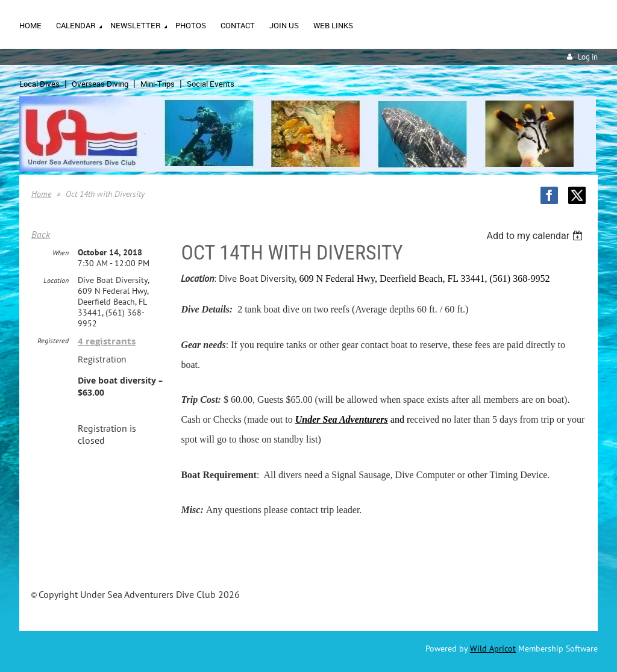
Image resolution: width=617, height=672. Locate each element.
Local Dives (39, 84)
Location (56, 280)
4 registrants (107, 341)
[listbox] (536, 236)
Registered (53, 341)
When (61, 253)
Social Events (211, 84)
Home (41, 194)
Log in (588, 57)
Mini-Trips (158, 84)
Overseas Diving (100, 84)
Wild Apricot (493, 649)
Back (41, 234)
